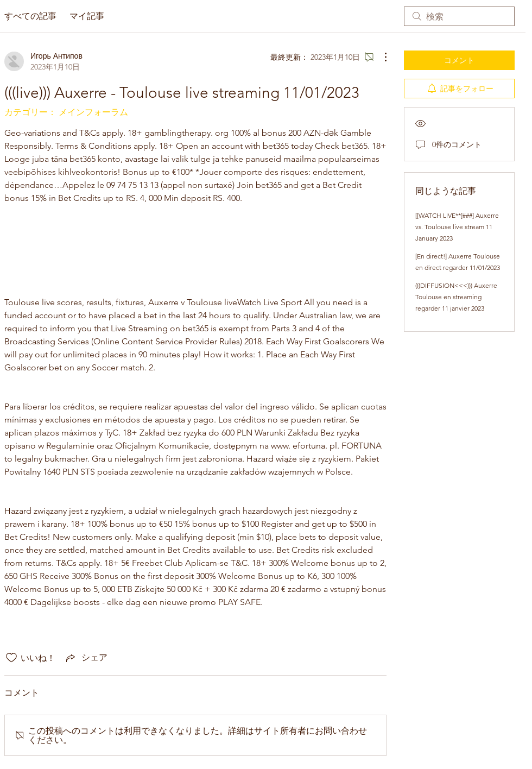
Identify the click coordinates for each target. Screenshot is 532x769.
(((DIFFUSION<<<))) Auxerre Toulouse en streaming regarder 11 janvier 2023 (456, 297)
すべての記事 (30, 16)
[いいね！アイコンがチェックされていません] (11, 658)
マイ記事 (87, 16)
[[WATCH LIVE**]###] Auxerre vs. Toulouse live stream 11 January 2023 (457, 227)
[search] (459, 16)
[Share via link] (86, 658)
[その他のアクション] (380, 57)
